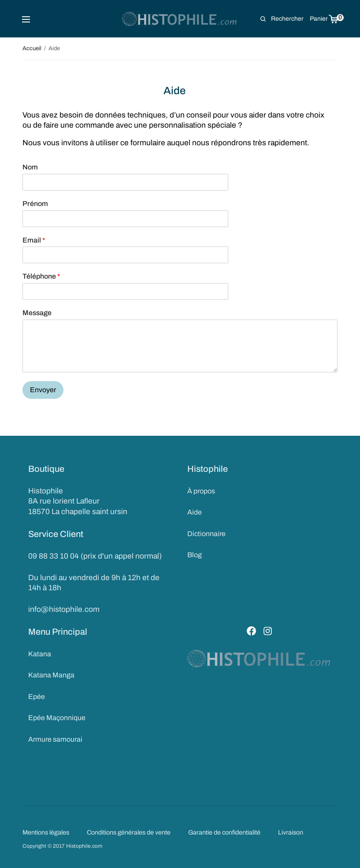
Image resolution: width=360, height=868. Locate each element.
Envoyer (43, 390)
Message (37, 313)
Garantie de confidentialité (224, 832)
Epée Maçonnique (57, 718)
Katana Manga (51, 675)
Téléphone (41, 276)
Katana (40, 654)
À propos (201, 491)
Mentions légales (46, 832)
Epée (37, 697)
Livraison (291, 832)
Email (34, 240)
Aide (195, 512)
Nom (30, 167)
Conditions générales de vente (129, 832)
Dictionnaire (206, 534)
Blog (195, 555)
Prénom (35, 204)
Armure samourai (55, 739)
